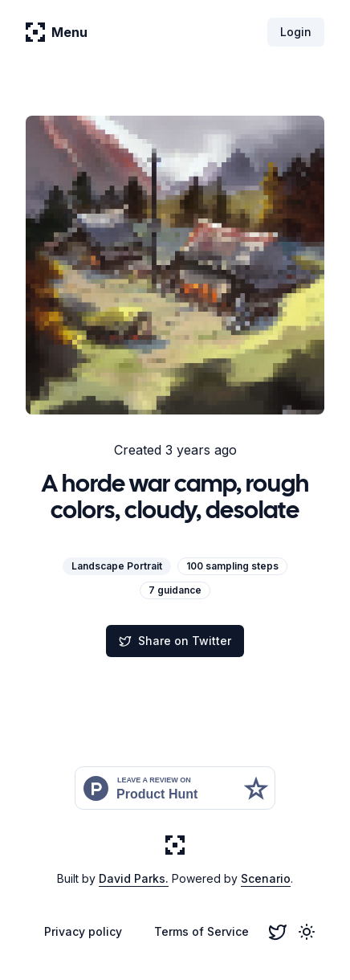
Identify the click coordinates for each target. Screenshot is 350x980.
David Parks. (134, 878)
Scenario (266, 878)
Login (296, 32)
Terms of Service (201, 931)
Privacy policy (83, 931)
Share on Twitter (175, 641)
